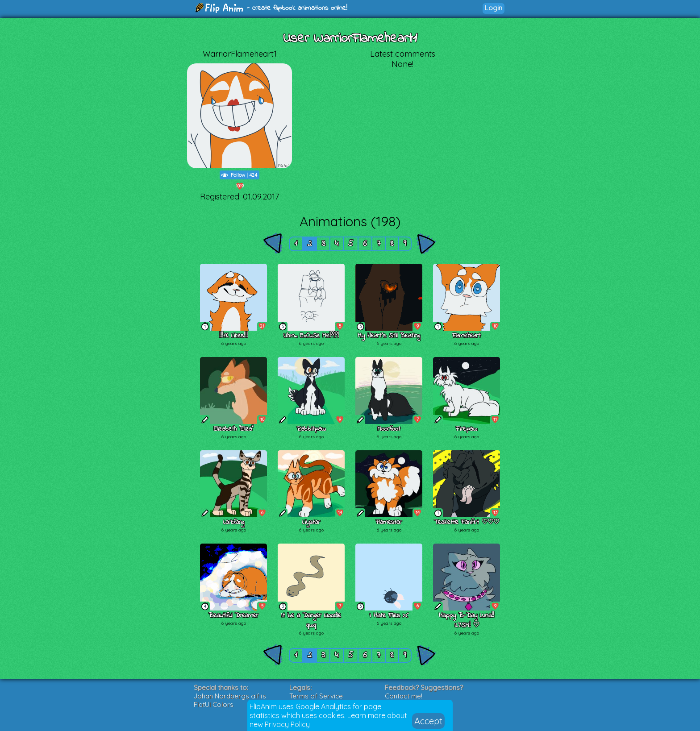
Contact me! (404, 696)
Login (494, 8)
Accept (428, 721)
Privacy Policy (287, 724)
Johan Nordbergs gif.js (230, 696)
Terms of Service (316, 696)
